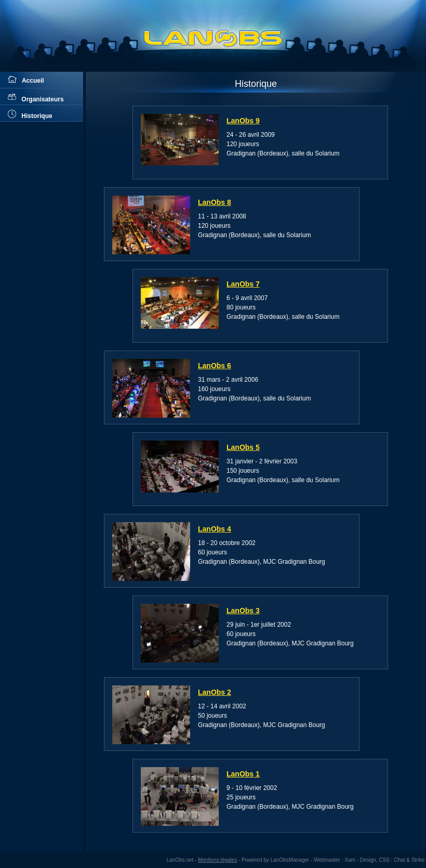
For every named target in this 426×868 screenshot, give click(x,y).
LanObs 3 (243, 611)
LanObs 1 (243, 774)
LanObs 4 (215, 529)
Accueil (26, 80)
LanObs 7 (243, 284)
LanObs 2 (215, 692)
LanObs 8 (215, 202)
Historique (30, 114)
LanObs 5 (243, 447)
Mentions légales (217, 860)
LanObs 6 (215, 366)
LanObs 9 (243, 121)
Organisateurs (36, 98)
